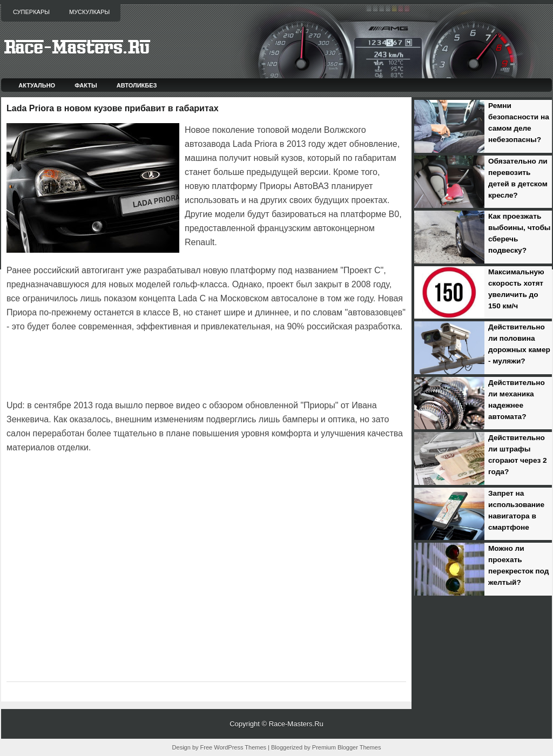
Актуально (37, 85)
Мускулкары (89, 12)
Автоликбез (137, 85)
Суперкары (31, 12)
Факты (86, 85)
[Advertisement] (133, 364)
